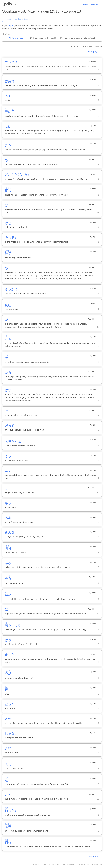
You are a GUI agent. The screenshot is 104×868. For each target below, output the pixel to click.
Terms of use (83, 865)
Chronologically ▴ (18, 38)
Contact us (54, 865)
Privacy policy (68, 865)
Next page (93, 52)
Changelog (97, 865)
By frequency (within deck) (43, 38)
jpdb (7, 4)
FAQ (44, 865)
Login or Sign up (90, 4)
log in (11, 26)
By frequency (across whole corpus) (78, 38)
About (36, 865)
